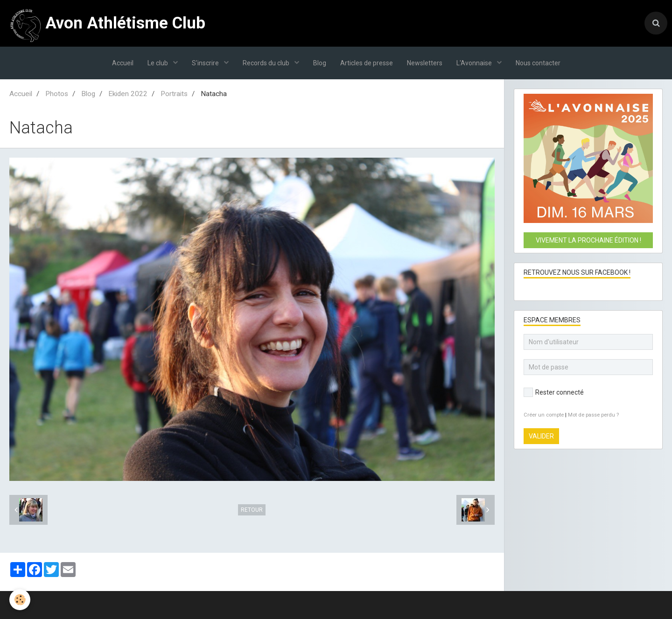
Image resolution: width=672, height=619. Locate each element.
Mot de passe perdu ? (593, 415)
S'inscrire (206, 63)
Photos (57, 94)
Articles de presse (367, 63)
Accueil (123, 63)
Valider (541, 436)
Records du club (267, 63)
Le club (158, 63)
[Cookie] (20, 600)
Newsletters (425, 63)
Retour (252, 510)
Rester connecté (554, 392)
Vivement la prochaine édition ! (588, 240)
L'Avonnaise (475, 63)
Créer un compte (544, 415)
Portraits (174, 94)
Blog (320, 63)
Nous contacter (538, 63)
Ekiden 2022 (128, 94)
